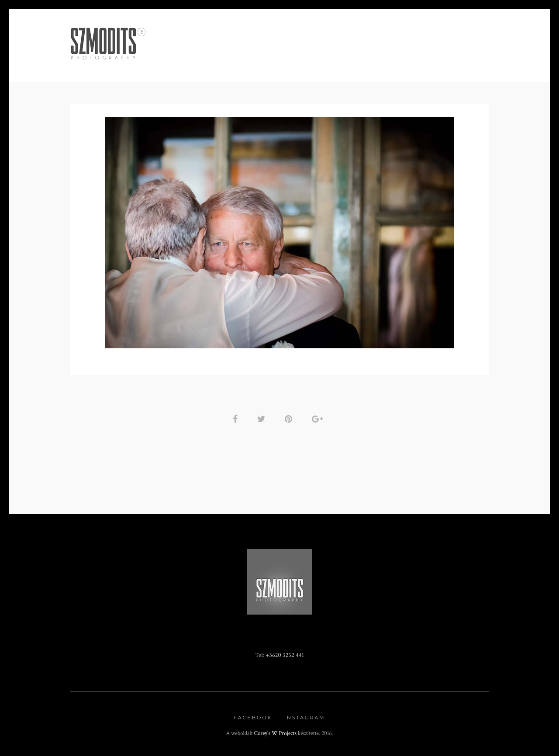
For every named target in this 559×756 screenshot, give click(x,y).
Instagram (305, 718)
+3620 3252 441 (285, 655)
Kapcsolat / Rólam (412, 60)
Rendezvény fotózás (274, 60)
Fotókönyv (345, 60)
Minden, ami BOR (194, 60)
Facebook (253, 718)
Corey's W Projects (276, 734)
